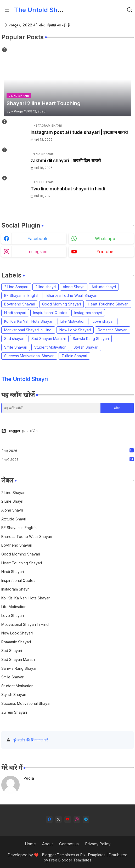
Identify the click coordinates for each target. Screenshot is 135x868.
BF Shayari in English (22, 295)
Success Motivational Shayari (29, 356)
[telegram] (86, 819)
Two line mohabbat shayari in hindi (68, 189)
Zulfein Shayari (74, 356)
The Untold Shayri (41, 10)
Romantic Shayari (113, 330)
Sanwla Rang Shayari (91, 339)
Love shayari (104, 321)
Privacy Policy (98, 844)
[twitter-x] (58, 819)
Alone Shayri (74, 287)
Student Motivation (50, 347)
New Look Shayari (75, 330)
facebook (37, 239)
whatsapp (105, 239)
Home (30, 844)
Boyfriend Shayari (20, 304)
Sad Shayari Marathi (49, 339)
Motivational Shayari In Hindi (28, 330)
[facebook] (49, 819)
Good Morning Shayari (61, 304)
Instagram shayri (88, 313)
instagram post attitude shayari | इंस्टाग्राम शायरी (79, 132)
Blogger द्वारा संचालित (19, 431)
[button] (130, 10)
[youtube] (68, 819)
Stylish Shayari (86, 347)
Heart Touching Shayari (108, 304)
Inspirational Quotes (50, 313)
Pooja (29, 778)
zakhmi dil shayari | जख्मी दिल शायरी (66, 161)
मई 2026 (69, 450)
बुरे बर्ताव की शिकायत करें (30, 740)
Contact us (69, 844)
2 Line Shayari (16, 287)
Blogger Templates (59, 855)
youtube (105, 252)
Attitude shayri (104, 287)
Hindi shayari (15, 313)
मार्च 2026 (69, 459)
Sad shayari (14, 339)
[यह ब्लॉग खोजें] (51, 408)
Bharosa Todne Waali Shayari (72, 295)
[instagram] (77, 819)
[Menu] (7, 10)
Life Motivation (73, 321)
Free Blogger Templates (70, 860)
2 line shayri (46, 287)
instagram (37, 252)
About (47, 844)
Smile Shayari (16, 347)
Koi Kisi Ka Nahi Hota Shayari (29, 321)
